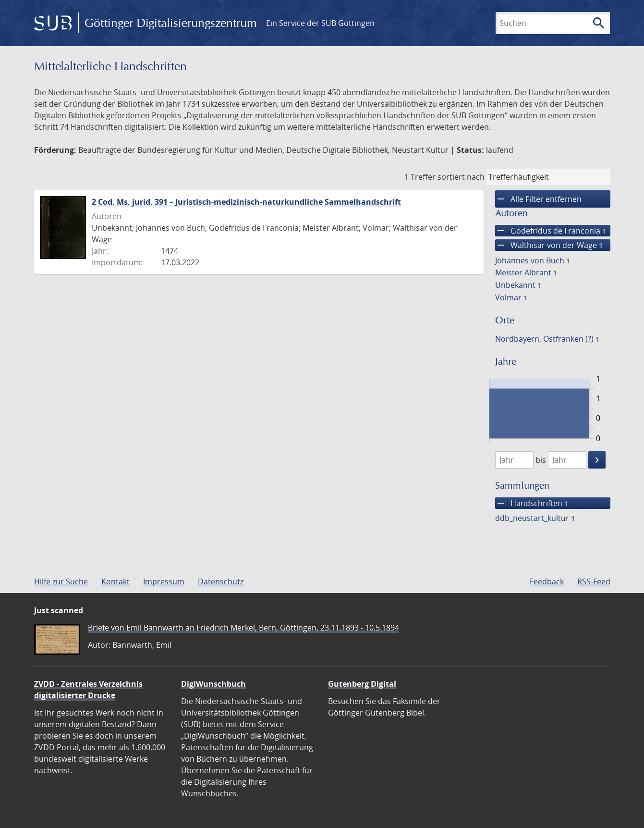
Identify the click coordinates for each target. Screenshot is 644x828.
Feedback (547, 581)
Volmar (511, 297)
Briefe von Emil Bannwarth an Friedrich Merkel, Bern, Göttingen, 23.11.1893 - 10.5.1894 (243, 628)
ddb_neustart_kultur (535, 518)
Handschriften (532, 503)
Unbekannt (518, 285)
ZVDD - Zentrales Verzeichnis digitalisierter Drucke (88, 690)
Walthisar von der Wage (549, 245)
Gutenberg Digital (362, 684)
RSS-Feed (594, 581)
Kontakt (115, 581)
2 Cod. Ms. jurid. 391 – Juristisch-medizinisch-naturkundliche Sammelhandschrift (246, 202)
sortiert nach (461, 177)
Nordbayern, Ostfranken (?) (547, 339)
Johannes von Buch (533, 260)
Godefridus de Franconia (551, 231)
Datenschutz (221, 581)
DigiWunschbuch (213, 684)
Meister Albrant (526, 272)
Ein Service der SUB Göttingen (320, 23)
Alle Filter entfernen (538, 199)
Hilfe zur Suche (61, 581)
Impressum (164, 581)
